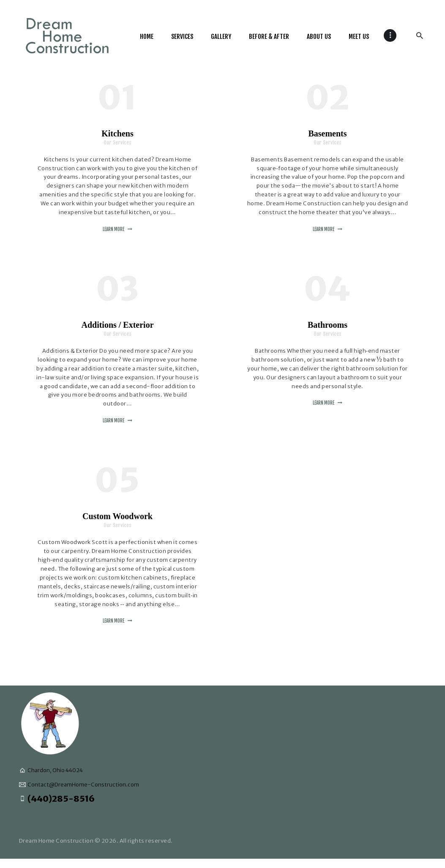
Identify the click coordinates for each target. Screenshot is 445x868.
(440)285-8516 (61, 799)
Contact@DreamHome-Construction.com (83, 785)
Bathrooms (328, 325)
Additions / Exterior (117, 325)
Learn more (113, 229)
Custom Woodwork (117, 516)
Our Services (117, 143)
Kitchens (117, 133)
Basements (327, 133)
